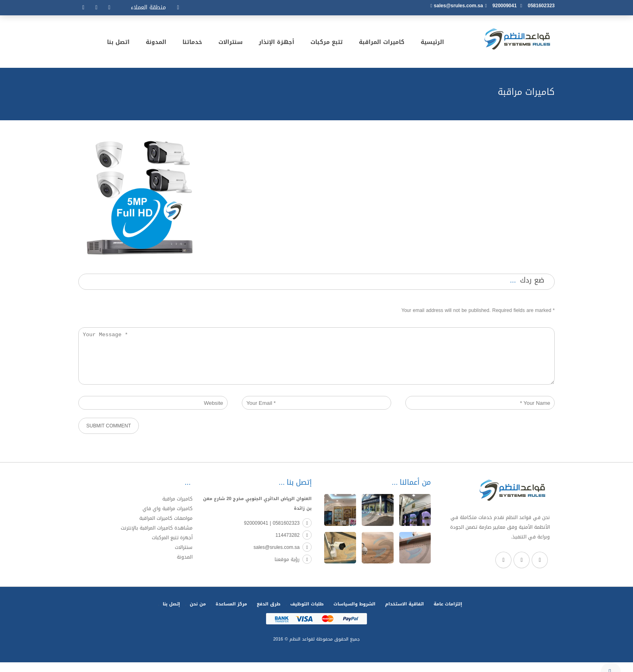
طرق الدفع (269, 614)
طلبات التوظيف (307, 614)
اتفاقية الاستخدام (405, 614)
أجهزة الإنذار (277, 44)
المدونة (156, 44)
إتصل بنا (171, 614)
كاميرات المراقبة (382, 44)
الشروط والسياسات (354, 614)
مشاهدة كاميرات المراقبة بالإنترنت (157, 538)
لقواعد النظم (301, 649)
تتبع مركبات (327, 44)
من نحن (198, 614)
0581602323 (541, 6)
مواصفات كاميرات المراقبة (166, 528)
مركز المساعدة (231, 614)
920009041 (505, 6)
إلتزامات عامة (448, 614)
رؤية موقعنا (293, 569)
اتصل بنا (118, 44)
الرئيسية (432, 44)
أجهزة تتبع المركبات (172, 547)
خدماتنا (192, 44)
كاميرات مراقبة (177, 509)
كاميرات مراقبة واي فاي (168, 518)
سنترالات (231, 44)
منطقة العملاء (148, 7)
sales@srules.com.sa (459, 6)
